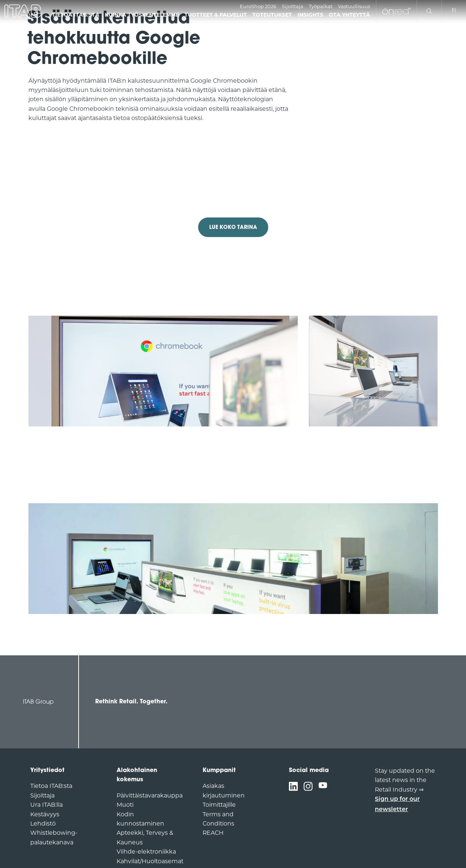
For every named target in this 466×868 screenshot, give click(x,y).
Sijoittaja (293, 6)
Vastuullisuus (354, 6)
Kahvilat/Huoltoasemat (150, 861)
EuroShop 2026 (258, 6)
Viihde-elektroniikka (146, 852)
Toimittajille (219, 805)
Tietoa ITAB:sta (51, 786)
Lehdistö (43, 824)
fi (454, 11)
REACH (213, 833)
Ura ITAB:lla (46, 805)
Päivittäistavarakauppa (150, 795)
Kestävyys (45, 814)
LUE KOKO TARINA (233, 228)
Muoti (125, 805)
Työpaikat (321, 6)
